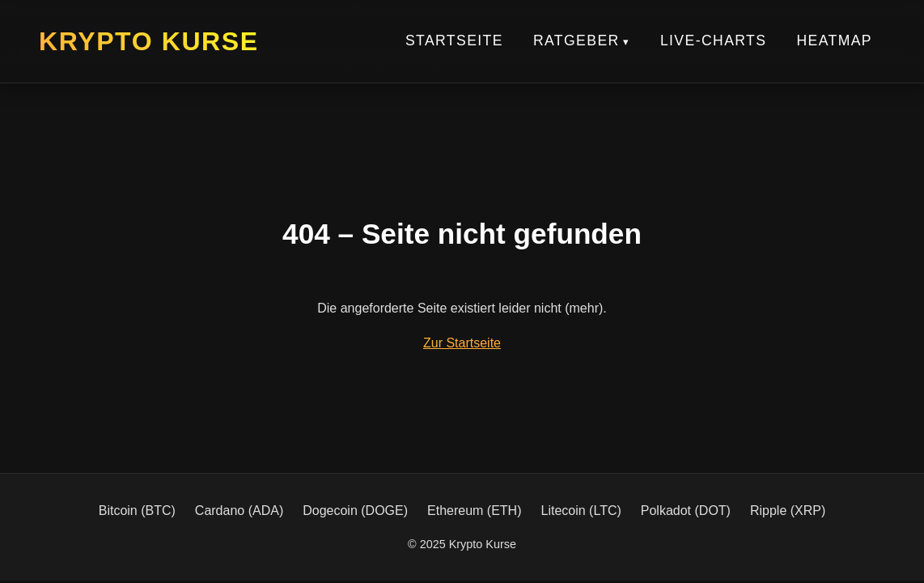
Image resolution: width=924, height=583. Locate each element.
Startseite (454, 40)
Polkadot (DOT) (686, 511)
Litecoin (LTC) (581, 511)
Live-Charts (714, 40)
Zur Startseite (462, 343)
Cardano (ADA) (239, 511)
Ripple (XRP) (788, 511)
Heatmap (834, 40)
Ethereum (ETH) (474, 511)
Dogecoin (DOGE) (355, 511)
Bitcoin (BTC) (137, 511)
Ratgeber (576, 40)
